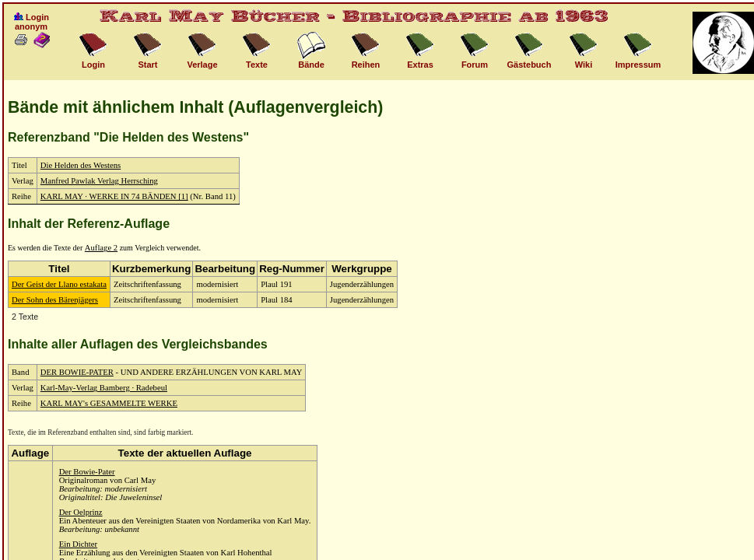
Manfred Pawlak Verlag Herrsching (99, 181)
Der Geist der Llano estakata (59, 284)
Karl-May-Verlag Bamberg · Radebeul (104, 388)
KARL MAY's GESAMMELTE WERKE (109, 403)
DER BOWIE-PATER (77, 372)
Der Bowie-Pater (87, 472)
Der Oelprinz (81, 512)
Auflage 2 (101, 248)
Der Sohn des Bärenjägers (55, 300)
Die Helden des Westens (81, 165)
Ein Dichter (78, 544)
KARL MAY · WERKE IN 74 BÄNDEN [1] (114, 196)
